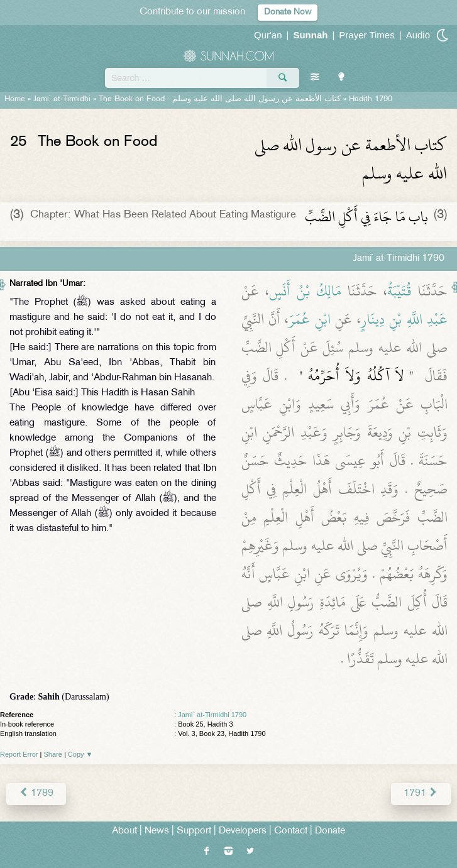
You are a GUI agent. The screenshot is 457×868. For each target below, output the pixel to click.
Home (15, 99)
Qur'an (268, 35)
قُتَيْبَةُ (399, 291)
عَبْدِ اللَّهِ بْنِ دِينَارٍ (404, 319)
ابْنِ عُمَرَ (309, 319)
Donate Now (288, 12)
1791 (421, 794)
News (157, 831)
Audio (418, 35)
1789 (36, 794)
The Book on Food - (220, 99)
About (124, 831)
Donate (330, 831)
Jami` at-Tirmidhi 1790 (212, 715)
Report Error (19, 754)
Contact (291, 831)
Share (53, 754)
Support (194, 831)
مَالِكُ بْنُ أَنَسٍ (305, 291)
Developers (243, 831)
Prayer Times (366, 35)
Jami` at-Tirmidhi (62, 99)
